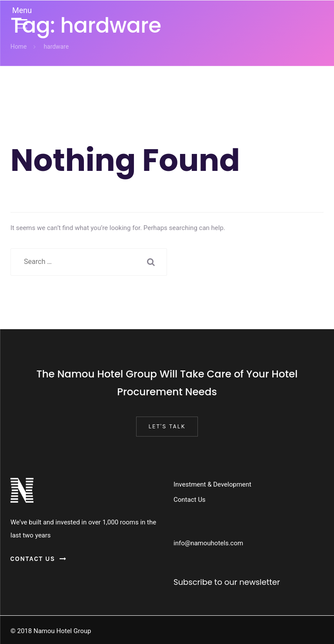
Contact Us (190, 500)
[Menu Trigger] (22, 16)
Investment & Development (212, 484)
